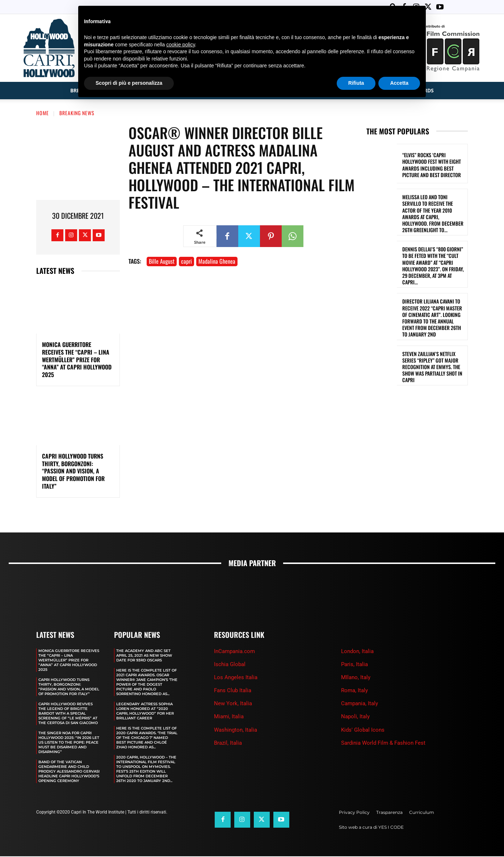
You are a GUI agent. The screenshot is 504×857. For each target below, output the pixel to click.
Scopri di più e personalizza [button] (129, 83)
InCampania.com (234, 652)
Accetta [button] (399, 83)
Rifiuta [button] (356, 83)
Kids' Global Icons (363, 731)
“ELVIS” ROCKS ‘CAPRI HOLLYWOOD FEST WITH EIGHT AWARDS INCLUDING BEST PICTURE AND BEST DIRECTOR (432, 166)
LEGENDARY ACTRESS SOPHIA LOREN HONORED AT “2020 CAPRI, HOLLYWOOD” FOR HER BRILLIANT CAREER (145, 712)
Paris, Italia (354, 665)
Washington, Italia (236, 731)
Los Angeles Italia (236, 678)
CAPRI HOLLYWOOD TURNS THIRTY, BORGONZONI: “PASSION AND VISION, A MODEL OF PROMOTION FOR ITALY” (73, 472)
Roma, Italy (354, 691)
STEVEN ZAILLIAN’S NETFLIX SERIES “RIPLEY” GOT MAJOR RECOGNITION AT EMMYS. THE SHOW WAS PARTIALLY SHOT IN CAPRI (432, 368)
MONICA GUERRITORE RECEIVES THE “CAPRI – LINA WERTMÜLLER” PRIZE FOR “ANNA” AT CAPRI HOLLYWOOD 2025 (77, 360)
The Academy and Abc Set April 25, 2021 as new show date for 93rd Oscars (144, 656)
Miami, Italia (229, 717)
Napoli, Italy (355, 717)
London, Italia (357, 652)
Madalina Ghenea (217, 262)
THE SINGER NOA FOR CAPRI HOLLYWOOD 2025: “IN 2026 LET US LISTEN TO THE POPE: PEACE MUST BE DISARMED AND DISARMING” (69, 743)
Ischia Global (230, 665)
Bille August (162, 262)
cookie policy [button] (180, 45)
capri (186, 262)
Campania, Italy (360, 704)
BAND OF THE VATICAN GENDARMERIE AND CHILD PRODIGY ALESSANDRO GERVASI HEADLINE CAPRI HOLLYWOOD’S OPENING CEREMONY (69, 772)
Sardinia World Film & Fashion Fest (383, 744)
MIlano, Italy (356, 678)
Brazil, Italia (228, 744)
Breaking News (77, 114)
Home (43, 114)
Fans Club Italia (233, 691)
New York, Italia (233, 704)
